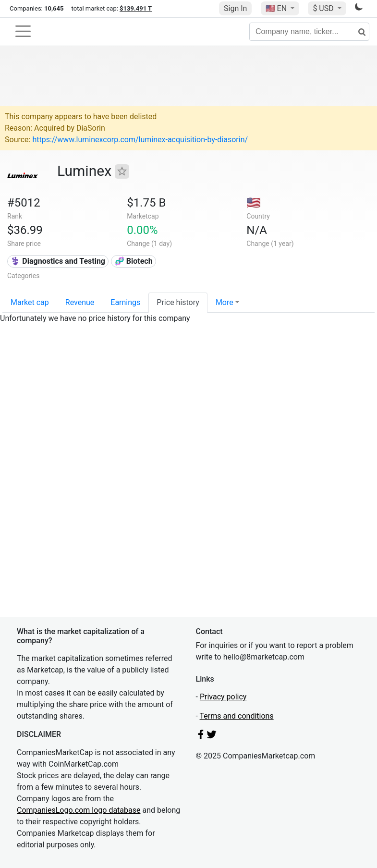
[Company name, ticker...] (309, 32)
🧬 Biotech (134, 261)
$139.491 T (136, 8)
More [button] (225, 302)
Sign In (235, 8)
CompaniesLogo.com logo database (79, 810)
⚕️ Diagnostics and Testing (58, 261)
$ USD (324, 8)
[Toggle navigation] (23, 31)
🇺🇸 (277, 8)
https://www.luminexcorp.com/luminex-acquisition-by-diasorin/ (140, 140)
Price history (178, 302)
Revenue (80, 302)
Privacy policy (223, 697)
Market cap (30, 302)
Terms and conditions (237, 716)
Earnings (125, 302)
